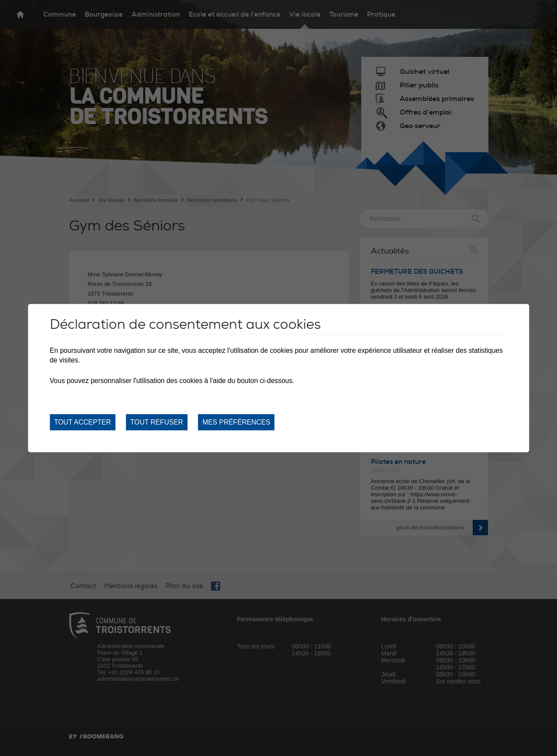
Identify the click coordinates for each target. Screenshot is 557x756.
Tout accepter (83, 422)
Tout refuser (157, 422)
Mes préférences (236, 422)
